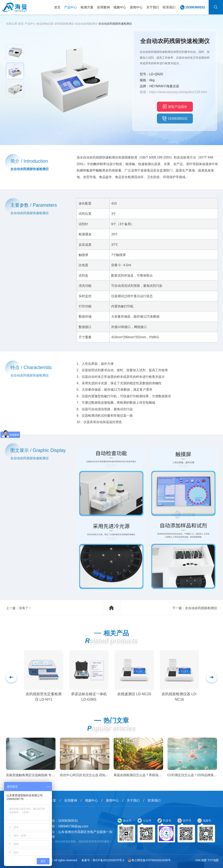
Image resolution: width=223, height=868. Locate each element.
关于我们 (153, 7)
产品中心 (70, 7)
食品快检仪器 (45, 24)
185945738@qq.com (73, 826)
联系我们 (169, 7)
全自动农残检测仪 (86, 24)
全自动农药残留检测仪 (201, 615)
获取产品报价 (175, 107)
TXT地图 (213, 860)
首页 (57, 7)
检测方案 (87, 7)
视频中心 (120, 7)
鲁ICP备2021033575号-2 (109, 860)
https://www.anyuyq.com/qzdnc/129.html (178, 92)
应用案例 (103, 7)
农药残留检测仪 (64, 24)
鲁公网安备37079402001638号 (149, 860)
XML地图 (201, 860)
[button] (212, 684)
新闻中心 (136, 7)
